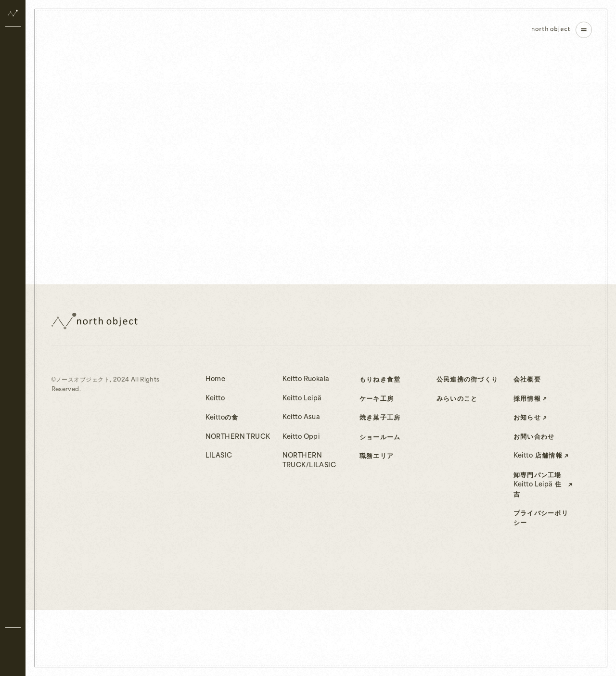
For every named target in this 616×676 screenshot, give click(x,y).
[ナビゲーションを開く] (584, 30)
